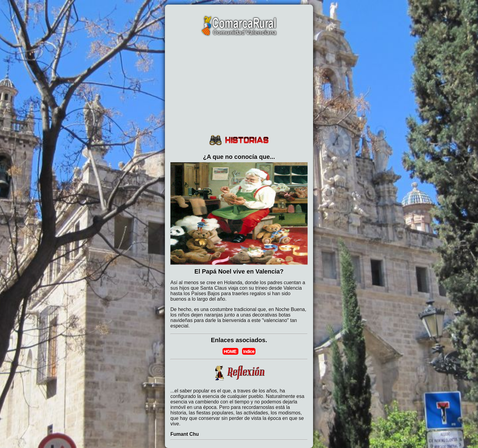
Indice (249, 351)
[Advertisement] (239, 86)
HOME (230, 351)
